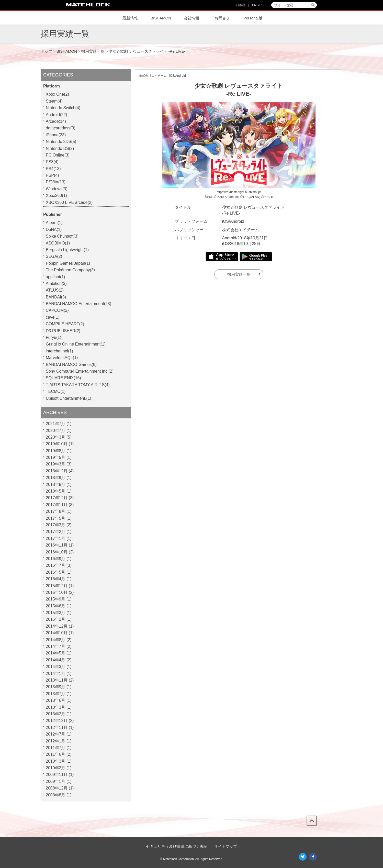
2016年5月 (56, 572)
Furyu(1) (53, 337)
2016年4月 (56, 579)
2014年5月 (56, 653)
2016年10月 (57, 552)
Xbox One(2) (57, 94)
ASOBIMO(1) (58, 243)
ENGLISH (259, 5)
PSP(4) (52, 175)
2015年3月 (56, 613)
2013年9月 (56, 687)
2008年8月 (56, 795)
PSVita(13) (56, 182)
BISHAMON (161, 18)
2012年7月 (56, 734)
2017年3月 (56, 525)
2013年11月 (57, 680)
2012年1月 (56, 741)
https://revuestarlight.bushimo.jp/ (239, 192)
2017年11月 (57, 505)
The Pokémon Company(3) (70, 270)
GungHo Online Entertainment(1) (76, 344)
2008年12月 (57, 788)
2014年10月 (57, 633)
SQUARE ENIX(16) (63, 378)
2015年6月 (56, 606)
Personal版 (253, 18)
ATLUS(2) (55, 290)
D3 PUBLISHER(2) (63, 331)
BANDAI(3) (56, 297)
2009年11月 (57, 775)
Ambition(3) (56, 283)
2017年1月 (56, 538)
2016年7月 (56, 565)
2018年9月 (56, 478)
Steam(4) (54, 101)
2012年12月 (57, 721)
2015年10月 (57, 592)
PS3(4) (52, 162)
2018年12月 (57, 471)
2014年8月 (56, 640)
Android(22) (57, 115)
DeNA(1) (54, 230)
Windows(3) (57, 189)
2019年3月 (56, 464)
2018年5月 (56, 491)
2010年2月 (56, 768)
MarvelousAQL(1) (62, 358)
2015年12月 (57, 586)
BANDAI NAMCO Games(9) (71, 365)
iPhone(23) (56, 135)
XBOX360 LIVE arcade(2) (69, 202)
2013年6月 (56, 700)
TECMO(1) (56, 391)
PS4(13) (53, 169)
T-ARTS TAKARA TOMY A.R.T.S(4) (78, 385)
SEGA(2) (54, 256)
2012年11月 (57, 727)
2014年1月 (56, 674)
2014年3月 (56, 667)
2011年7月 (56, 748)
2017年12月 (57, 498)
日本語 (241, 5)
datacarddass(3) (61, 128)
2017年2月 (56, 532)
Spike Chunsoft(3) (62, 236)
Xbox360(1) (56, 196)
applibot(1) (55, 277)
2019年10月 (57, 444)
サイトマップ (226, 846)
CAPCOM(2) (57, 310)
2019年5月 (56, 457)
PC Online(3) (58, 155)
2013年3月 (56, 707)
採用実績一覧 (239, 274)
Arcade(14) (56, 121)
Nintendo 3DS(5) (61, 142)
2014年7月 (56, 646)
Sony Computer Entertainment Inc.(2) (80, 371)
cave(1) (53, 317)
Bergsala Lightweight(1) (67, 250)
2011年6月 (56, 754)
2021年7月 (56, 424)
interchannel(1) (59, 351)
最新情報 (130, 18)
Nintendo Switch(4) (63, 108)
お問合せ (222, 18)
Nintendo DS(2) (60, 148)
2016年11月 (57, 545)
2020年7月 (56, 431)
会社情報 (191, 18)
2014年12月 (57, 626)
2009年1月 (56, 781)
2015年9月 (56, 599)
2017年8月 (56, 511)
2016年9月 (56, 559)
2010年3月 (56, 761)
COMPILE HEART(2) (65, 324)
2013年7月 (56, 694)
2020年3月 (56, 437)
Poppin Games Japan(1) (68, 263)
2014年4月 (56, 660)
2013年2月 (56, 714)
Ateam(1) (54, 223)
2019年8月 (56, 451)
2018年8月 (56, 485)
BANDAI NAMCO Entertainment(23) (78, 304)
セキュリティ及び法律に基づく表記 (177, 846)
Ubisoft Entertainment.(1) (69, 398)
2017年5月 (56, 518)
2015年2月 (56, 619)
